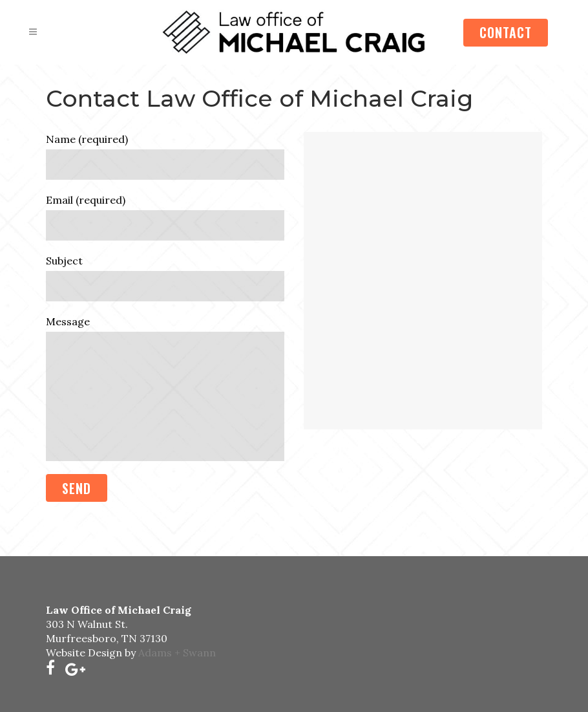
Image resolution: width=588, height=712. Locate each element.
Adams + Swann (177, 653)
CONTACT (506, 32)
